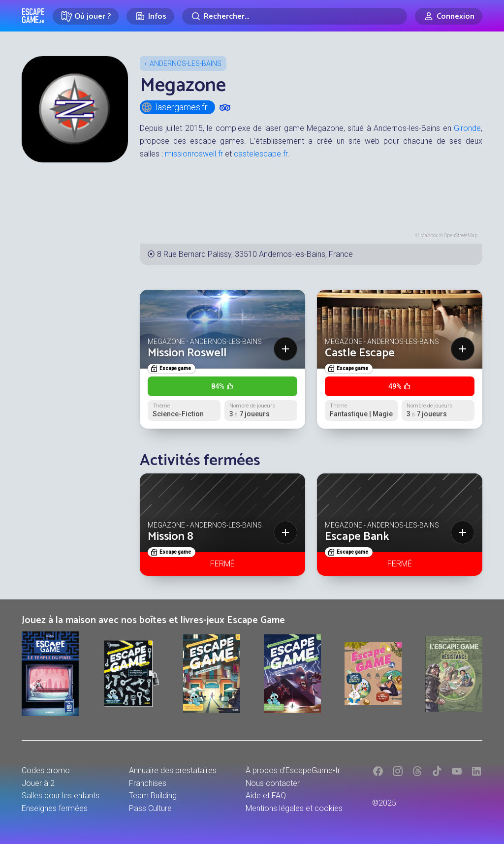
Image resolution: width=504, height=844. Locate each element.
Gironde (467, 128)
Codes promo (46, 770)
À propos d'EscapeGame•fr (293, 770)
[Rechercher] (295, 16)
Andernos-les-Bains (186, 63)
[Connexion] (449, 16)
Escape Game (33, 16)
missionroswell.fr (194, 154)
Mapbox (429, 235)
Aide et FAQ (266, 796)
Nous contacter (273, 783)
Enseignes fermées (55, 808)
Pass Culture (150, 808)
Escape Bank (357, 537)
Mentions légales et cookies (294, 808)
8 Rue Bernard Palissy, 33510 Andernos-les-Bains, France (255, 254)
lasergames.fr (174, 107)
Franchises (148, 783)
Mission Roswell (187, 353)
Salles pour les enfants (61, 796)
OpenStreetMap (461, 235)
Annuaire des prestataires (173, 770)
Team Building (153, 796)
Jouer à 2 (38, 783)
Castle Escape (360, 353)
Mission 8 (171, 537)
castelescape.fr (261, 154)
